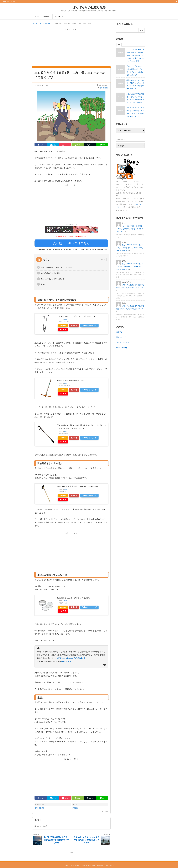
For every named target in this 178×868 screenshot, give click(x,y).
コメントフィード (123, 342)
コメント (106, 810)
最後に (43, 283)
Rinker (66, 318)
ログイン (119, 332)
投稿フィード (121, 337)
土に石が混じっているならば (53, 277)
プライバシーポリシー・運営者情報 (92, 864)
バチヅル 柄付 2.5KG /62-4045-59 (70, 379)
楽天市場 (74, 324)
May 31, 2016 (67, 660)
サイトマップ (59, 16)
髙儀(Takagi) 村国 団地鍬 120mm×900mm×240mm (78, 485)
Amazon (63, 324)
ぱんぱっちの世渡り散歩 (89, 7)
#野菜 (59, 657)
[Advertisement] (71, 47)
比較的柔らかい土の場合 (51, 272)
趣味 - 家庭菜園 (104, 88)
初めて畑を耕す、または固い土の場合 (56, 266)
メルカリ (63, 328)
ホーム (37, 16)
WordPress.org (121, 348)
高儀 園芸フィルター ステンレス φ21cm (73, 597)
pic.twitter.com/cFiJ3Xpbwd (73, 657)
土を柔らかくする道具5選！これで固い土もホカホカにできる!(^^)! (70, 75)
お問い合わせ (47, 16)
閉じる (103, 258)
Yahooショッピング (89, 324)
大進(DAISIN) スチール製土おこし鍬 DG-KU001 (76, 315)
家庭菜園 (75, 807)
